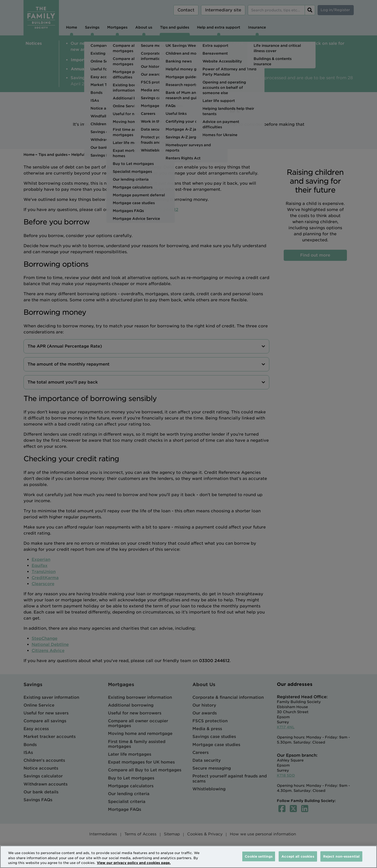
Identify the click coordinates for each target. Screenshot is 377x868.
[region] (188, 857)
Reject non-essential (341, 856)
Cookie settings (259, 856)
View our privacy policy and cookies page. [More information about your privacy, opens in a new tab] (134, 863)
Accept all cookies (298, 856)
